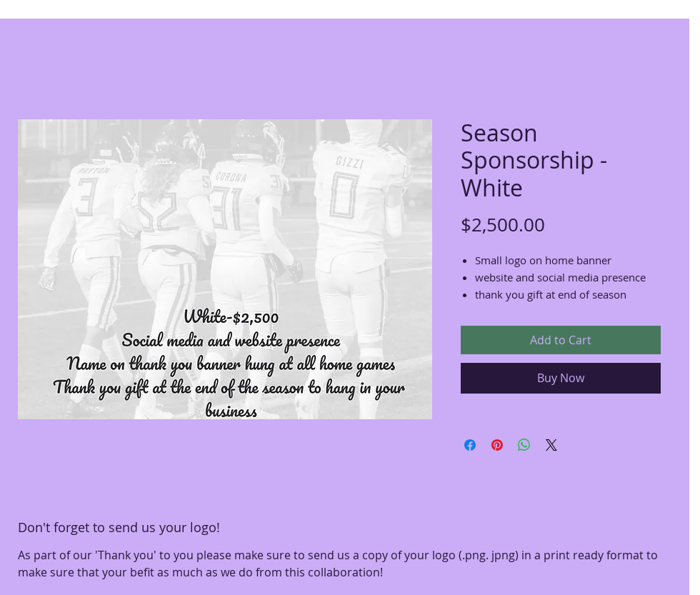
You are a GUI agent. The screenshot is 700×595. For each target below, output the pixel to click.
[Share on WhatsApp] (524, 445)
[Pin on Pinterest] (497, 445)
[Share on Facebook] (470, 445)
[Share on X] (551, 445)
